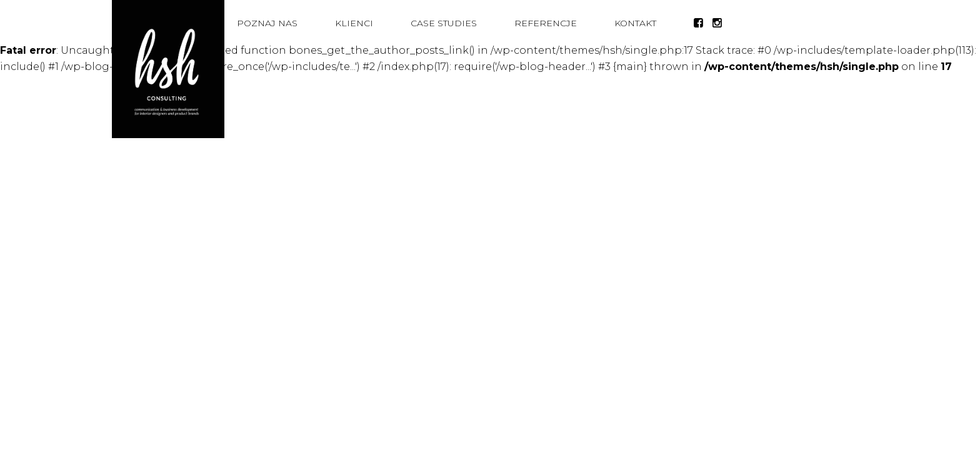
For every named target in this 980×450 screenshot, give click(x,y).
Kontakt (635, 23)
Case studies (444, 23)
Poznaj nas (267, 23)
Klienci (354, 23)
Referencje (546, 23)
